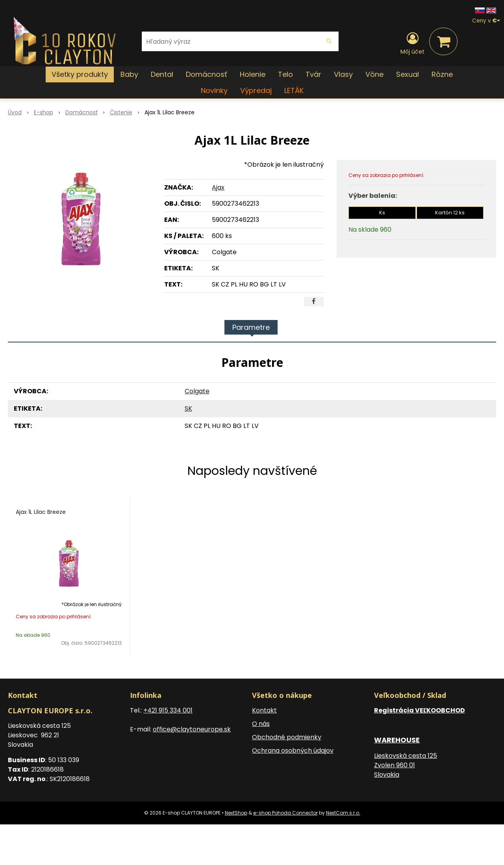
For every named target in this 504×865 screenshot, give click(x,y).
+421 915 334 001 (168, 710)
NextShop (236, 813)
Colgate (197, 391)
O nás (261, 724)
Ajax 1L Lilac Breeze (41, 512)
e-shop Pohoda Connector (285, 813)
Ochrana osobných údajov (293, 751)
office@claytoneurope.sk (192, 729)
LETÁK (294, 90)
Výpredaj (256, 90)
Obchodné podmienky (287, 737)
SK (188, 408)
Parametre (251, 327)
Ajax (218, 187)
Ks (382, 213)
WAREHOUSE (397, 740)
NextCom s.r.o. (343, 813)
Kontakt (264, 710)
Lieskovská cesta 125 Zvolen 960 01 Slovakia (406, 765)
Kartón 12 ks (450, 213)
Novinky (214, 90)
